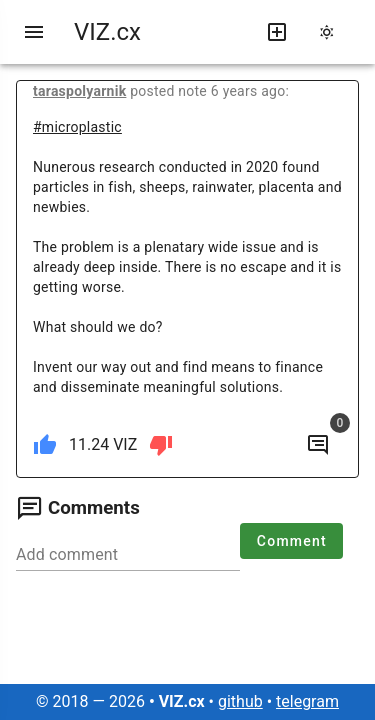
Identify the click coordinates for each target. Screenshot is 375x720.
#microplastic (77, 127)
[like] (45, 445)
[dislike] (161, 445)
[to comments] (318, 445)
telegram (307, 701)
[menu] (34, 32)
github (240, 701)
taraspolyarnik (79, 91)
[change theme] (333, 32)
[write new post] (277, 32)
